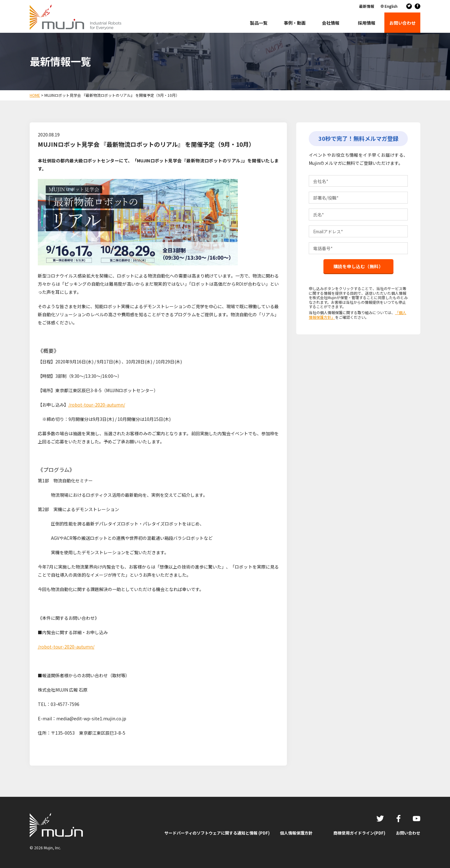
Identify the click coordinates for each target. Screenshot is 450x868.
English (391, 6)
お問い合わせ (408, 833)
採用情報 (367, 23)
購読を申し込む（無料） (358, 268)
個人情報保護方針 (296, 833)
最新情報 (367, 6)
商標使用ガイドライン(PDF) (359, 833)
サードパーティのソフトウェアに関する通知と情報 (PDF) (217, 833)
